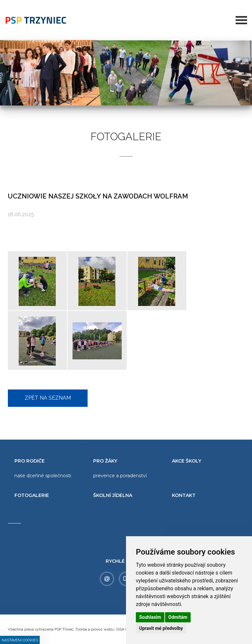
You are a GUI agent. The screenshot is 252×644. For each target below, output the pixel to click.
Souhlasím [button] (150, 617)
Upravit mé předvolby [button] (161, 628)
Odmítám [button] (178, 617)
